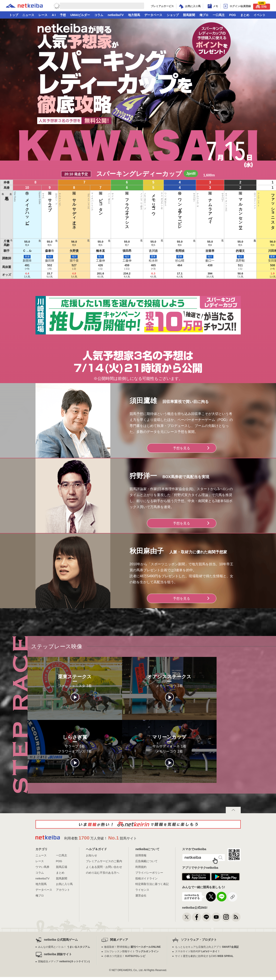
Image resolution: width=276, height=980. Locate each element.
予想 (63, 15)
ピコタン (122, 203)
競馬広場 (62, 867)
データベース (153, 15)
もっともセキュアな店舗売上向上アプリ (207, 947)
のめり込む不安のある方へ (103, 873)
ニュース (28, 15)
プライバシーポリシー (149, 873)
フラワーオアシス (133, 209)
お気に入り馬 (64, 884)
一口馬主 (219, 15)
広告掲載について (146, 861)
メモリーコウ (144, 203)
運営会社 (141, 896)
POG (232, 15)
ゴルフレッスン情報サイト (131, 951)
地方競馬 (134, 15)
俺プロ (204, 15)
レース (43, 15)
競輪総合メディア (64, 961)
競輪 (261, 6)
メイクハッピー (89, 207)
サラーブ (100, 200)
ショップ (173, 15)
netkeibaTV (116, 15)
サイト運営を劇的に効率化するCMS (204, 956)
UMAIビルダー (80, 15)
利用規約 (141, 867)
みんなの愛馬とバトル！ (64, 947)
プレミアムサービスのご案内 (104, 861)
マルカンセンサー (176, 209)
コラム (99, 15)
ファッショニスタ (187, 209)
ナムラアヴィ (165, 207)
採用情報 (141, 855)
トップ (14, 15)
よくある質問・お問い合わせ (104, 867)
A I (54, 15)
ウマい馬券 (42, 867)
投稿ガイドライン (146, 878)
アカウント (63, 890)
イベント (260, 15)
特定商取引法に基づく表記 (152, 884)
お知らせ (92, 855)
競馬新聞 (189, 15)
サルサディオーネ (111, 209)
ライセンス (142, 890)
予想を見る (182, 448)
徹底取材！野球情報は (132, 947)
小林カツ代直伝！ (125, 956)
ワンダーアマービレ (154, 209)
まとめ (245, 15)
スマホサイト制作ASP (198, 951)
